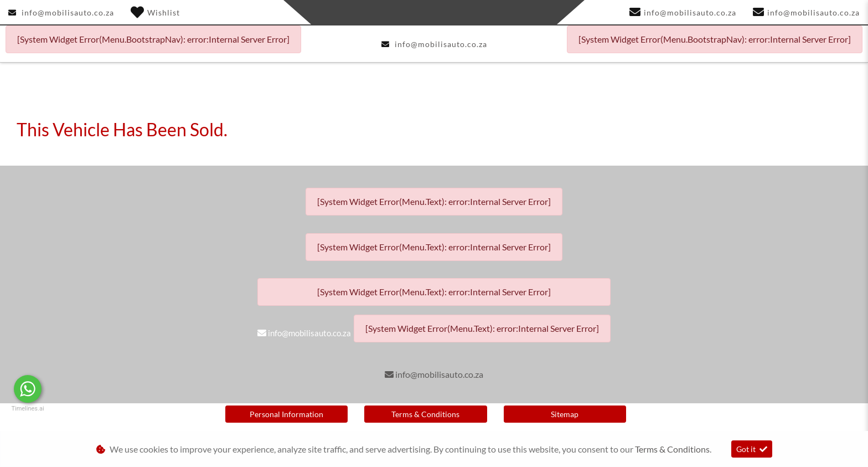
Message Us (83, 389)
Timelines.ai (27, 409)
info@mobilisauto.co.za (68, 12)
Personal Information (286, 414)
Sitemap (565, 414)
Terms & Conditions (425, 414)
